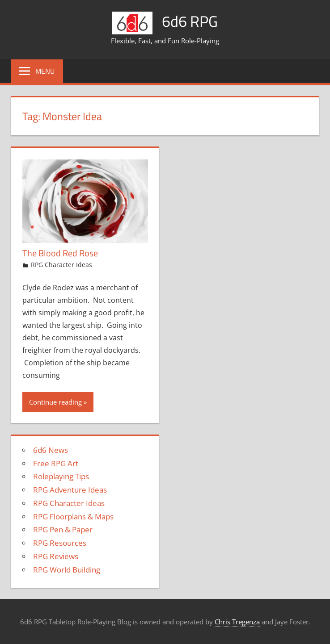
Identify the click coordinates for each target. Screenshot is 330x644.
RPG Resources (60, 543)
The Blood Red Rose (60, 253)
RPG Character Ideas (61, 265)
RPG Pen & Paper (63, 529)
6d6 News (51, 450)
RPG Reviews (56, 556)
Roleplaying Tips (61, 476)
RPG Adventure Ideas (70, 490)
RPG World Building (67, 569)
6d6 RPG (190, 21)
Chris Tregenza (237, 622)
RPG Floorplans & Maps (73, 516)
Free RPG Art (56, 463)
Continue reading (55, 401)
